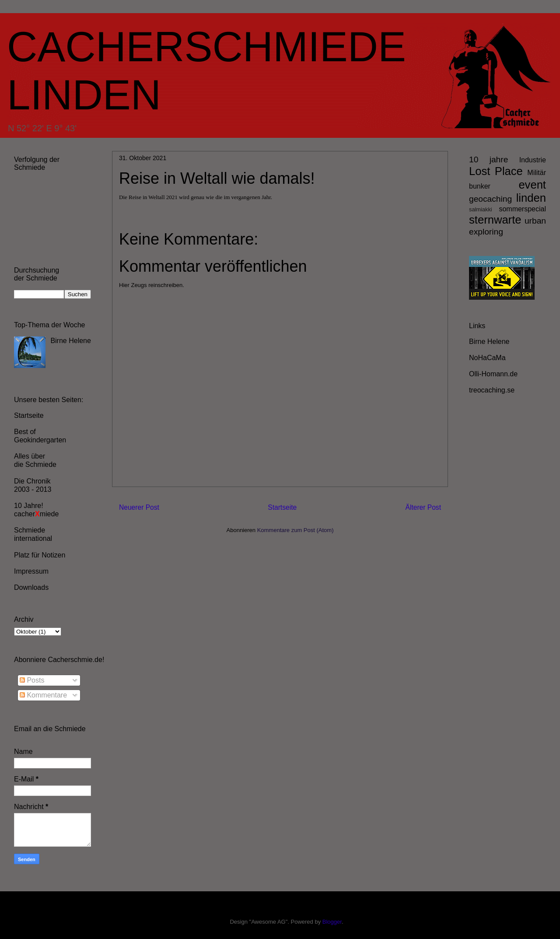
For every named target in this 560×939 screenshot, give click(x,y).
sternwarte (495, 220)
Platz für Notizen (40, 555)
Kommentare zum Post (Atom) (296, 530)
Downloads (31, 587)
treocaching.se (492, 390)
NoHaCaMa (487, 358)
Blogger (332, 922)
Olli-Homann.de (493, 374)
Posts (32, 680)
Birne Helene (71, 341)
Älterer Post (423, 507)
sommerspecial (522, 209)
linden (531, 198)
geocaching (490, 199)
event (532, 185)
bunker (480, 186)
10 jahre (488, 159)
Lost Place (496, 171)
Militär (537, 173)
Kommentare (43, 695)
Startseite (282, 507)
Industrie (533, 160)
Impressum (31, 571)
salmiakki (481, 209)
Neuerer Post (139, 507)
